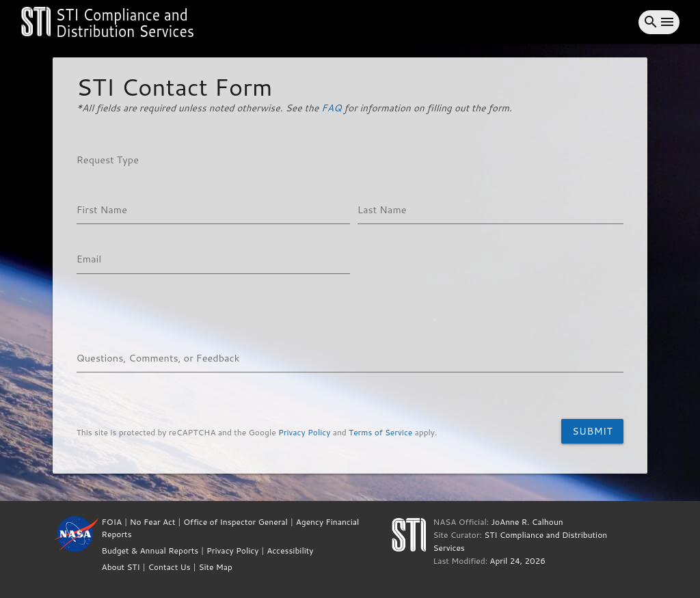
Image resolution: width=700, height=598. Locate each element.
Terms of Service (380, 432)
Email (89, 259)
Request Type (108, 160)
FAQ (332, 108)
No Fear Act (153, 522)
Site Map (215, 567)
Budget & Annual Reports (150, 551)
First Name (102, 209)
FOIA (112, 522)
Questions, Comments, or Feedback (158, 358)
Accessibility (290, 551)
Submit (592, 431)
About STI (121, 567)
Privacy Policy (304, 432)
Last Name (382, 209)
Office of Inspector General (235, 522)
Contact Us (169, 567)
